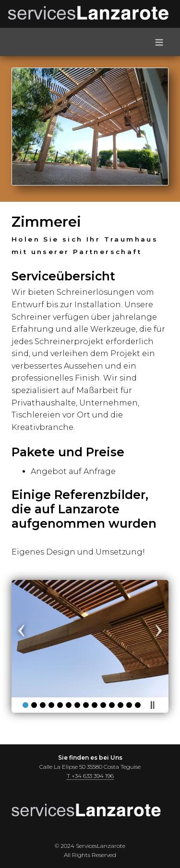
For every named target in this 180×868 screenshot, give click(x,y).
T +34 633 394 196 (90, 776)
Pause (152, 705)
